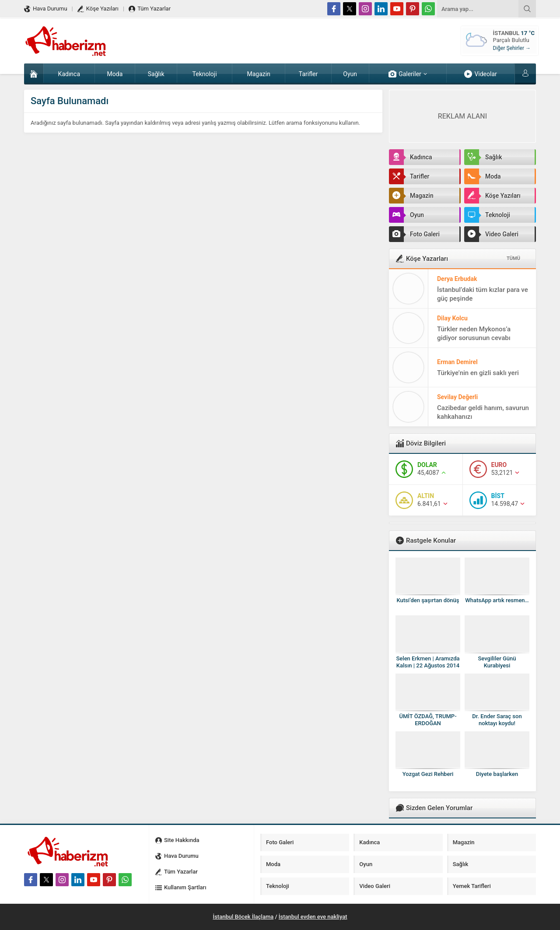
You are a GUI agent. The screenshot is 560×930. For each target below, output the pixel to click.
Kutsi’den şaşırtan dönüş (428, 600)
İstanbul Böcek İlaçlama (243, 917)
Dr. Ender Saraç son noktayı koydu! (497, 720)
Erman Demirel (457, 362)
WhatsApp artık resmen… (497, 600)
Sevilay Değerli (457, 397)
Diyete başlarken (497, 774)
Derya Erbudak (457, 279)
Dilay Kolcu (452, 318)
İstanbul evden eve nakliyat (313, 917)
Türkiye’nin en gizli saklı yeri (478, 373)
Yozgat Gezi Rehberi (428, 774)
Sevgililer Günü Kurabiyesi (497, 662)
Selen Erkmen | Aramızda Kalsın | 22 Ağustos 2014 (428, 662)
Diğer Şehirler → (512, 48)
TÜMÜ (513, 258)
